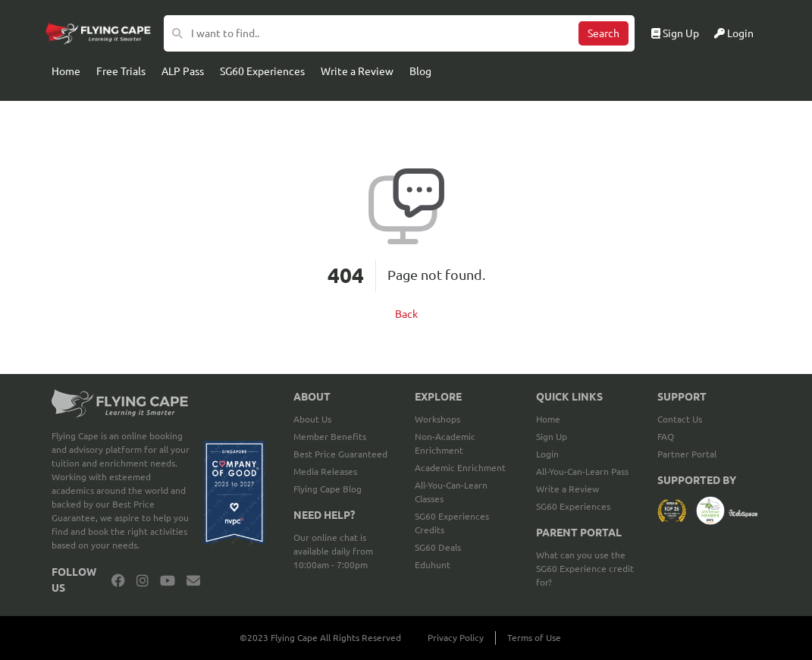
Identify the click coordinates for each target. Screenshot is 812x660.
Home (66, 71)
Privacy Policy (456, 638)
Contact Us (680, 419)
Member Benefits (330, 437)
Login (734, 33)
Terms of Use (534, 638)
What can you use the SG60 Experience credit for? (585, 569)
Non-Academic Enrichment (445, 443)
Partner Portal (687, 454)
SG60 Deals (438, 547)
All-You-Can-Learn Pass (582, 471)
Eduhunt (433, 565)
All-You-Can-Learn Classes (451, 492)
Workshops (437, 419)
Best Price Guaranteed (340, 454)
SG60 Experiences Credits (452, 523)
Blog (420, 71)
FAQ (666, 437)
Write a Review (357, 71)
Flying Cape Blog (328, 489)
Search (604, 33)
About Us (312, 419)
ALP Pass (183, 71)
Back (406, 314)
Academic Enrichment (460, 468)
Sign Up (675, 33)
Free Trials (121, 71)
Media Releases (325, 471)
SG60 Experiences (262, 71)
